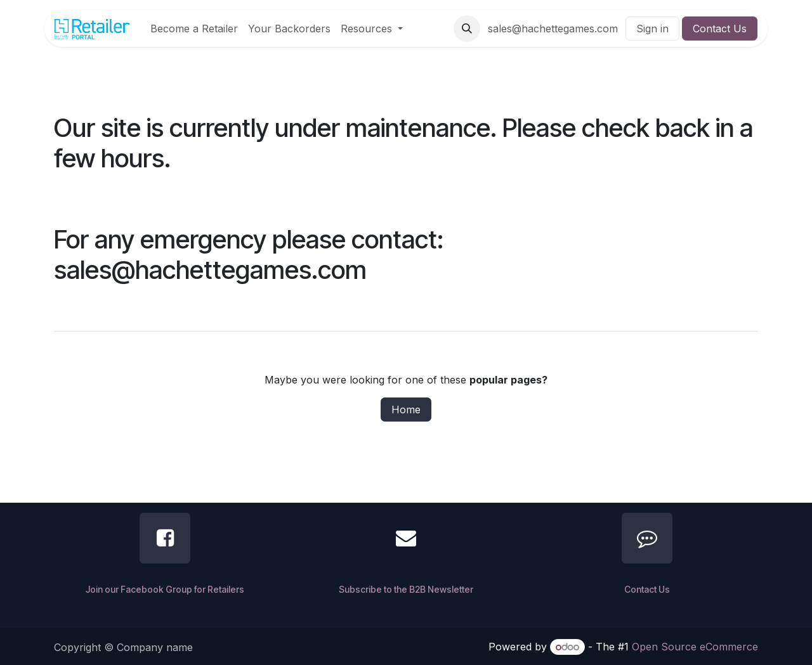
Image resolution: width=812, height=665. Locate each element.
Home (406, 410)
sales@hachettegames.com (553, 29)
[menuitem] (194, 29)
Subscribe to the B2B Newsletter (406, 589)
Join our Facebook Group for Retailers (165, 589)
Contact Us (720, 29)
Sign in (652, 29)
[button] (467, 29)
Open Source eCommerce (695, 647)
